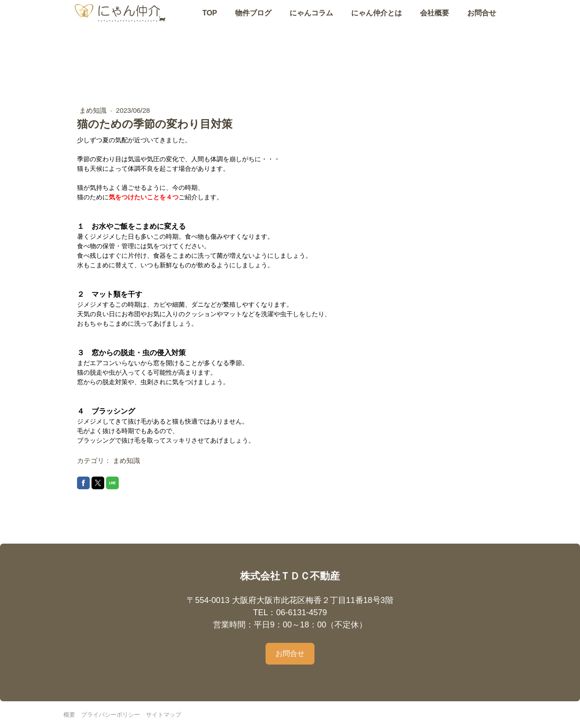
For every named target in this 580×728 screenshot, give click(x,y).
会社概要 (435, 21)
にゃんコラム (311, 21)
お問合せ (482, 21)
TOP (210, 21)
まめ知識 (94, 110)
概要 (69, 714)
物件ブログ (253, 21)
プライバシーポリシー (111, 714)
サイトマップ (164, 714)
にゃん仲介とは (377, 21)
